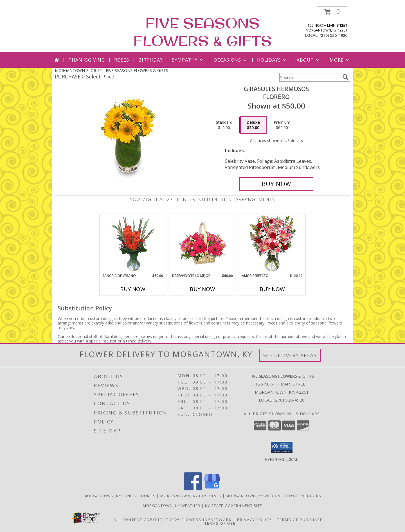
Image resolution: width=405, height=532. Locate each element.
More (340, 60)
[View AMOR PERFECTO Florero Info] (272, 244)
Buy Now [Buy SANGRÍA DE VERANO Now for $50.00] (133, 289)
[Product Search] (310, 77)
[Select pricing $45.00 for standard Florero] (224, 125)
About (309, 60)
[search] (345, 77)
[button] (332, 12)
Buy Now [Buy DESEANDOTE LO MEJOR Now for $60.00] (202, 289)
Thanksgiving (87, 60)
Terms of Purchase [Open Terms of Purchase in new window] (300, 520)
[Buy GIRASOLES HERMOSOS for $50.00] (276, 184)
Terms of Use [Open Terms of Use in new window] (220, 523)
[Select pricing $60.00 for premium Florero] (282, 125)
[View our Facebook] (193, 489)
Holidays (272, 60)
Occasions (231, 60)
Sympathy (188, 60)
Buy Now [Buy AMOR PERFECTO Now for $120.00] (272, 289)
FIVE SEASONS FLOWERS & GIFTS (202, 32)
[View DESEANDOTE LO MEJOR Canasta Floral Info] (203, 244)
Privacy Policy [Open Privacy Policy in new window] (254, 520)
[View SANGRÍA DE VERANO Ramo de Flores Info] (133, 244)
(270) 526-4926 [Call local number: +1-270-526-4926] (333, 35)
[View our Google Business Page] (212, 489)
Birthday (150, 60)
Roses (122, 60)
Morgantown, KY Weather (172, 506)
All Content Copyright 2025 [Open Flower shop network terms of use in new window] (147, 520)
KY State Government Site (234, 506)
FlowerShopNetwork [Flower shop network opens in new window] (207, 520)
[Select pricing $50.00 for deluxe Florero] (253, 125)
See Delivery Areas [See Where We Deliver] (290, 355)
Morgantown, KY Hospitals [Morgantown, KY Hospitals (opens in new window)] (191, 496)
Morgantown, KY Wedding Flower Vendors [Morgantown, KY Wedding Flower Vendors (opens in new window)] (274, 496)
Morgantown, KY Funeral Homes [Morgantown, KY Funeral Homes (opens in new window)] (120, 496)
